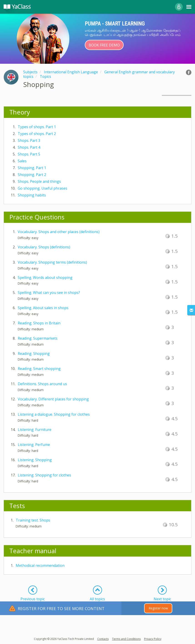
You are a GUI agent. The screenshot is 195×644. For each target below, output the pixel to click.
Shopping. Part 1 (32, 168)
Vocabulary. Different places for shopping (53, 399)
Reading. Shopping (34, 354)
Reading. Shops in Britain (39, 323)
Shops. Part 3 (29, 140)
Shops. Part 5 (29, 154)
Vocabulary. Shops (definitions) (44, 247)
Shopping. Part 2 (32, 175)
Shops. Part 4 (29, 147)
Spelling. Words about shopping (45, 277)
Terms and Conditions (126, 639)
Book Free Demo (104, 45)
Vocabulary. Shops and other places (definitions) (59, 232)
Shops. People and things (39, 181)
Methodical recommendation (40, 565)
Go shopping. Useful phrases (42, 188)
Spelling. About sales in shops (43, 308)
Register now (158, 608)
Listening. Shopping (35, 460)
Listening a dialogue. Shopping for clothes (54, 414)
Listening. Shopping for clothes (44, 475)
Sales (22, 161)
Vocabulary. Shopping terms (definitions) (52, 262)
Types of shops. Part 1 (37, 127)
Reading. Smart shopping (39, 369)
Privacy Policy (153, 639)
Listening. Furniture (35, 430)
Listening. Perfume (34, 445)
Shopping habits (32, 195)
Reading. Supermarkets (38, 338)
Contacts (103, 639)
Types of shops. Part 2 (37, 134)
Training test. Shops (33, 520)
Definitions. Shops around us (42, 384)
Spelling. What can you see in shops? (49, 293)
